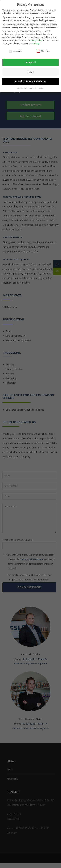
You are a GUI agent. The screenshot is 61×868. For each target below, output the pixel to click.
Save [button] (31, 70)
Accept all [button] (31, 60)
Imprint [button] (41, 87)
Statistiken (43, 49)
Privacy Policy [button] (33, 87)
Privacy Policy (36, 39)
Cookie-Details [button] (22, 87)
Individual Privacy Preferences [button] (31, 80)
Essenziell (15, 49)
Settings (36, 42)
